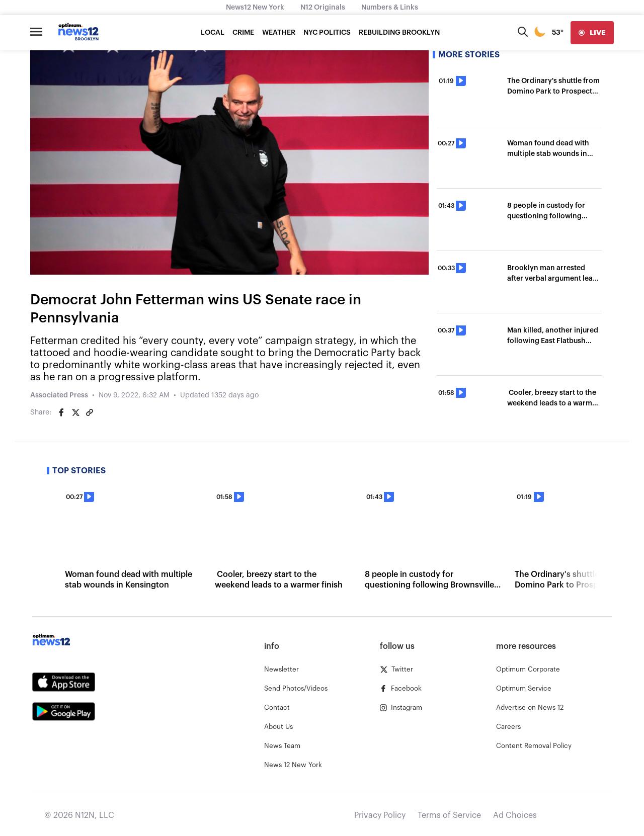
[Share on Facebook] (61, 412)
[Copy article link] (90, 412)
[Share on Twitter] (75, 412)
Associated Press (59, 395)
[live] (592, 33)
